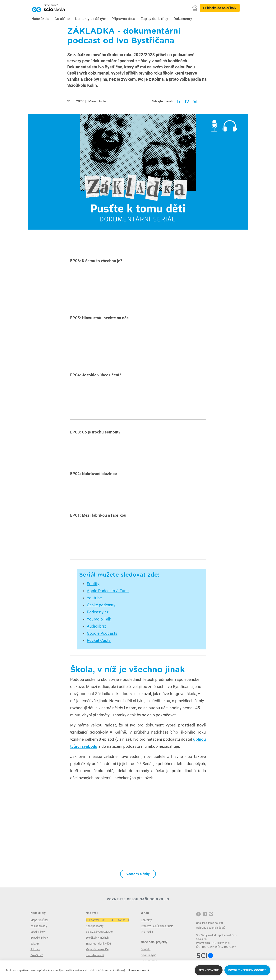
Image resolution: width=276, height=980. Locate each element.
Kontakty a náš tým (91, 19)
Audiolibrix (96, 626)
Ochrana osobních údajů (211, 928)
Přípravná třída (123, 19)
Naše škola (40, 19)
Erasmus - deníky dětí (98, 944)
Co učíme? (37, 955)
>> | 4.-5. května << (107, 920)
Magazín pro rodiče (97, 949)
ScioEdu (146, 949)
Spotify (93, 584)
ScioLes (35, 949)
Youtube (94, 598)
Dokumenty (183, 19)
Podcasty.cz (98, 612)
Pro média (147, 932)
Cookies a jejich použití (209, 923)
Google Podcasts (102, 633)
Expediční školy (39, 938)
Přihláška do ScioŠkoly (220, 8)
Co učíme (62, 19)
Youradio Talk (99, 619)
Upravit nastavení (138, 970)
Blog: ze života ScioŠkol (99, 932)
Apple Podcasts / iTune (108, 591)
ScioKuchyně (149, 955)
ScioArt (35, 944)
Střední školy (38, 932)
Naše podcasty (95, 926)
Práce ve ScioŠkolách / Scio (157, 926)
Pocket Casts (99, 640)
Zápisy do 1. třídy (154, 19)
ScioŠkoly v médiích (97, 938)
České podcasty (101, 605)
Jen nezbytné (209, 970)
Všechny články (138, 874)
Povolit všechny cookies (247, 970)
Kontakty (146, 920)
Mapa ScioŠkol (39, 920)
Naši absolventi (95, 955)
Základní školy (39, 926)
